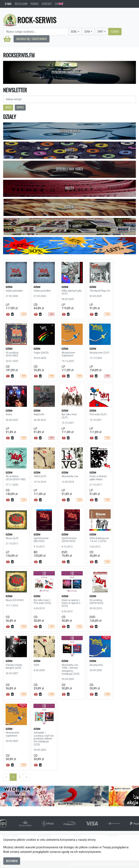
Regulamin (21, 4)
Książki (69, 207)
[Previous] (6, 777)
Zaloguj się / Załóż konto (32, 39)
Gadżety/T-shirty (69, 226)
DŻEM (9, 287)
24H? (100, 31)
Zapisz (8, 107)
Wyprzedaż (69, 245)
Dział (74, 31)
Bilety (70, 188)
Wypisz (20, 107)
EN (59, 4)
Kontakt (47, 4)
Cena (87, 31)
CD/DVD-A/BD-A (69, 131)
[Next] (27, 777)
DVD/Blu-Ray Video (70, 169)
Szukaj (115, 31)
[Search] (36, 32)
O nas (8, 4)
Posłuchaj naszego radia (70, 72)
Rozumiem (12, 861)
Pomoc (35, 4)
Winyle (69, 150)
